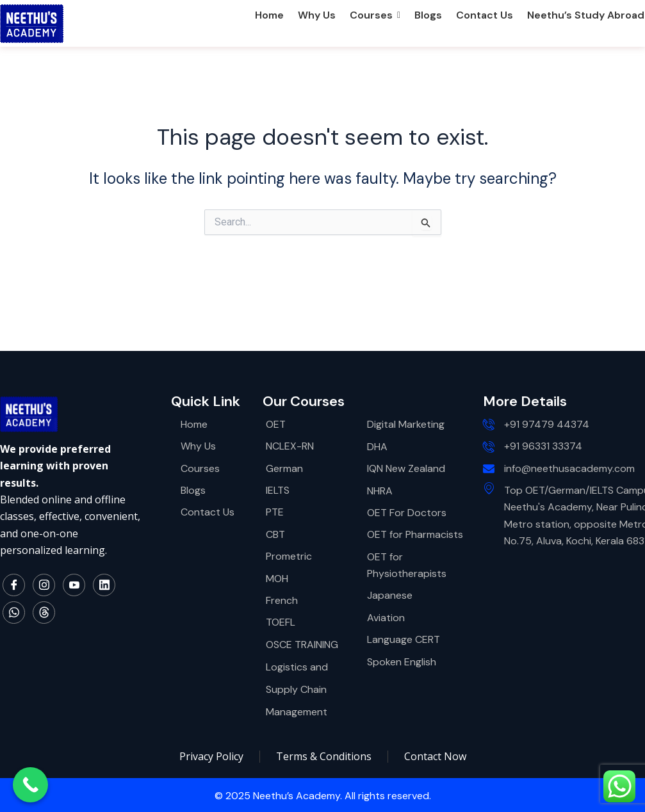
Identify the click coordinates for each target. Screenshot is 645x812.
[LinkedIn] (104, 585)
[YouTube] (74, 585)
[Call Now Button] (30, 785)
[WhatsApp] (14, 613)
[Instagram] (44, 585)
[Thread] (44, 613)
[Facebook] (14, 585)
